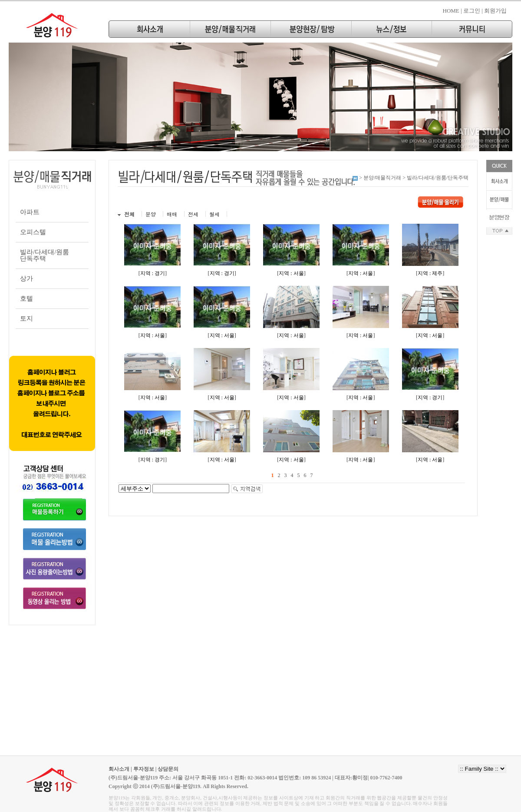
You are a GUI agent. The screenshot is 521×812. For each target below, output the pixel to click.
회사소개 (119, 769)
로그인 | (473, 11)
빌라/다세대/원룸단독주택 (45, 255)
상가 (26, 278)
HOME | (452, 11)
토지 (26, 318)
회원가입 (495, 11)
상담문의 (168, 769)
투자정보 (144, 769)
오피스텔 (33, 232)
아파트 (30, 212)
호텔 (26, 298)
